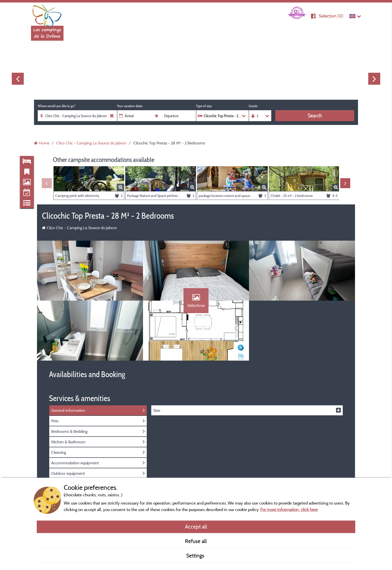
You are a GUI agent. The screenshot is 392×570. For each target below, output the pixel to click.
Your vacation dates (130, 106)
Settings (196, 556)
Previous (18, 79)
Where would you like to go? (56, 106)
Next (374, 79)
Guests (253, 106)
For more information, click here (289, 509)
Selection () (331, 16)
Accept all (196, 527)
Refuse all (196, 541)
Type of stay (204, 106)
